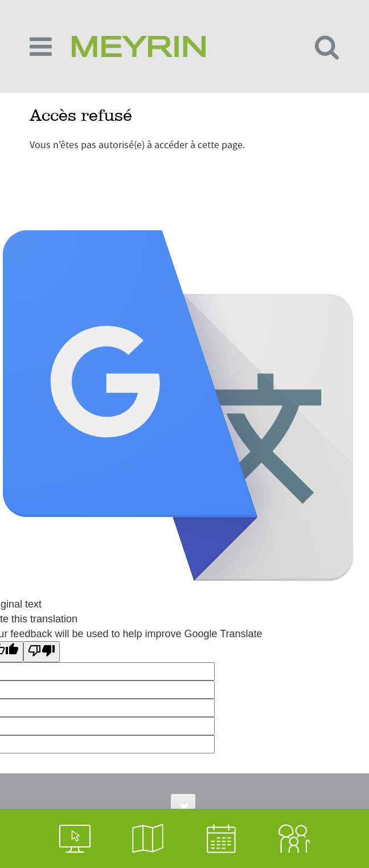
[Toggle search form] (327, 46)
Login (12, 207)
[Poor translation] (42, 652)
